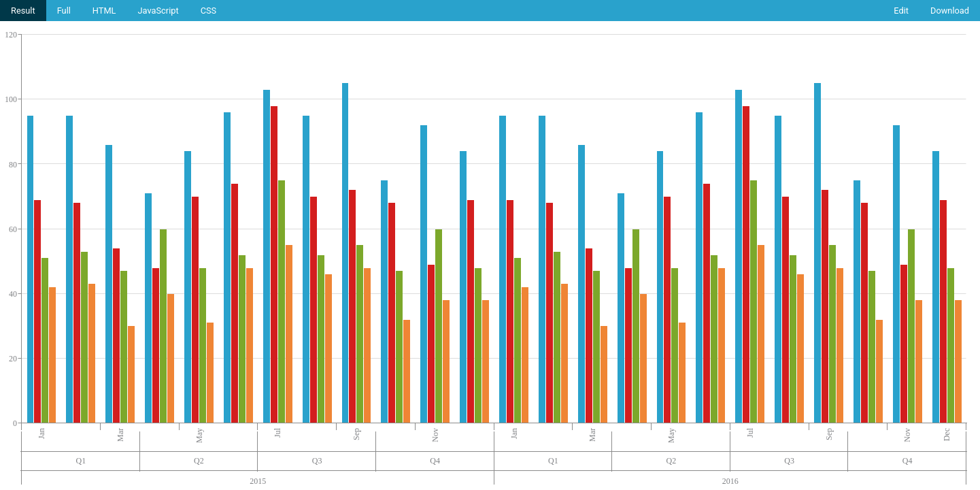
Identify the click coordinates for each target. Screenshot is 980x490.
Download (950, 11)
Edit (901, 11)
